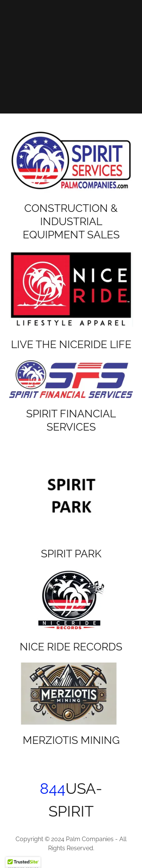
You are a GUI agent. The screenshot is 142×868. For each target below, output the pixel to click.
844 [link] (53, 788)
